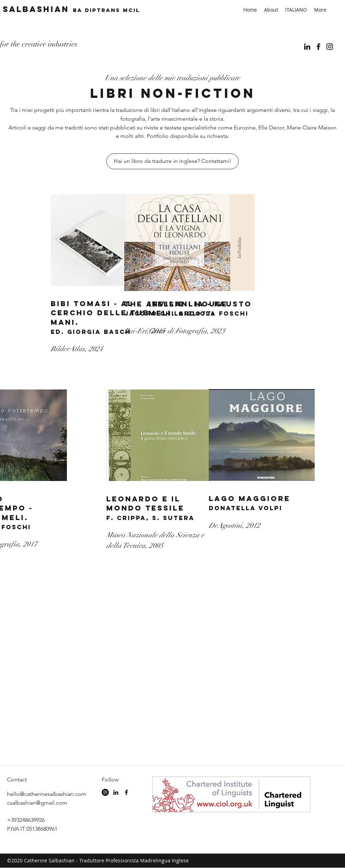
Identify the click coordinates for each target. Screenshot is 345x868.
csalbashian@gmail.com (37, 803)
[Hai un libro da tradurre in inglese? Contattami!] (172, 161)
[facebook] (318, 47)
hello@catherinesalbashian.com (47, 794)
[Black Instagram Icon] (330, 47)
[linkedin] (307, 47)
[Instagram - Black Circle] (105, 792)
